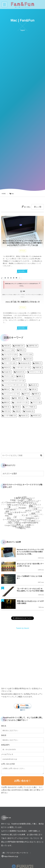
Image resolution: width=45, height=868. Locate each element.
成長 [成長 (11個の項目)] (7, 359)
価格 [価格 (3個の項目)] (6, 403)
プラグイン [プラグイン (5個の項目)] (9, 376)
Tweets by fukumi (22, 628)
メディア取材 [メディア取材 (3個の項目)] (30, 407)
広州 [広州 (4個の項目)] (34, 389)
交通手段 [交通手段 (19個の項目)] (33, 346)
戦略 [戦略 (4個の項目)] (6, 389)
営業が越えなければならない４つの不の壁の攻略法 (30, 602)
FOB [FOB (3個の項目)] (17, 407)
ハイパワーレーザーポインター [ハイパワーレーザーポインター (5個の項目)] (15, 385)
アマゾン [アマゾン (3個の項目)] (37, 403)
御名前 (4, 735)
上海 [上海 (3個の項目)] (17, 411)
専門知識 (23, 251)
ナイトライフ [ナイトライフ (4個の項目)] (34, 398)
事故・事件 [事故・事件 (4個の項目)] (19, 398)
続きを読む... (22, 271)
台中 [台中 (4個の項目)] (26, 394)
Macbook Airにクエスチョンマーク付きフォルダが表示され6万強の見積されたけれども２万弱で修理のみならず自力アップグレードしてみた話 (23, 243)
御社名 (4, 726)
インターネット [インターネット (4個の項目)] (20, 389)
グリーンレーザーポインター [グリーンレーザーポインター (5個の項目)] (14, 381)
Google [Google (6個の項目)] (7, 372)
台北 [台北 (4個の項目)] (6, 398)
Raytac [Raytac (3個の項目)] (24, 416)
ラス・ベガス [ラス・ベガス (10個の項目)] (10, 363)
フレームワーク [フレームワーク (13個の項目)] (10, 355)
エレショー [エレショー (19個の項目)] (9, 350)
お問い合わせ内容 (8, 764)
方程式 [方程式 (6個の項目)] (38, 368)
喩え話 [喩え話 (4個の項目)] (34, 385)
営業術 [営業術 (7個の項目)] (38, 363)
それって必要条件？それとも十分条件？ (29, 577)
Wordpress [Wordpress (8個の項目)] (25, 363)
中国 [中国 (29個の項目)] (7, 346)
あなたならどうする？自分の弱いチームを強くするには (30, 565)
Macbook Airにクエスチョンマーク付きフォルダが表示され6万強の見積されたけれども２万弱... (30, 552)
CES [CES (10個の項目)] (29, 359)
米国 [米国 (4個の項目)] (37, 394)
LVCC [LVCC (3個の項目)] (7, 411)
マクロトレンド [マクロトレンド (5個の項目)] (35, 372)
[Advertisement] (22, 433)
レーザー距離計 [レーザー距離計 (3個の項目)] (10, 416)
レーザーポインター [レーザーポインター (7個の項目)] (23, 368)
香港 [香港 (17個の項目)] (22, 350)
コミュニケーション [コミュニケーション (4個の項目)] (11, 394)
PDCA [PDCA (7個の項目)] (7, 368)
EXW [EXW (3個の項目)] (7, 407)
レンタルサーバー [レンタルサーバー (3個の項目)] (21, 403)
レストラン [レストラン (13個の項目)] (27, 355)
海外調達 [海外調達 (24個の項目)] (19, 346)
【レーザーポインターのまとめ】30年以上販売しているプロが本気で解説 (30, 590)
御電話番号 (5, 745)
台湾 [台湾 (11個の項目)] (18, 359)
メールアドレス (7, 754)
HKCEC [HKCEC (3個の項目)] (36, 416)
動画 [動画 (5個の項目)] (21, 376)
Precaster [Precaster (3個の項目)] (29, 411)
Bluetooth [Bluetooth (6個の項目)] (20, 372)
